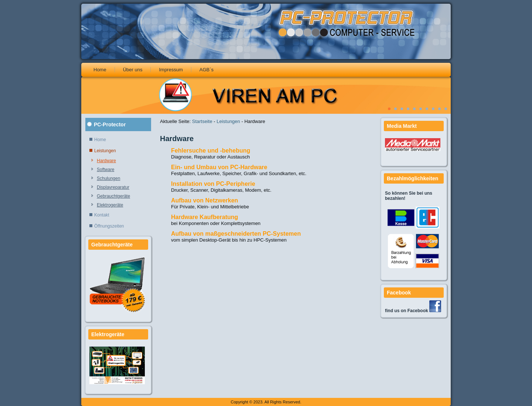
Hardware (106, 161)
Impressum (171, 70)
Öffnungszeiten (109, 226)
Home (100, 70)
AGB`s (207, 70)
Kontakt (102, 215)
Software (105, 170)
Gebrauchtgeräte (113, 196)
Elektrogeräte (110, 205)
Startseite (202, 121)
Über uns (133, 70)
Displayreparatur (113, 187)
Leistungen (105, 151)
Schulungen (108, 178)
